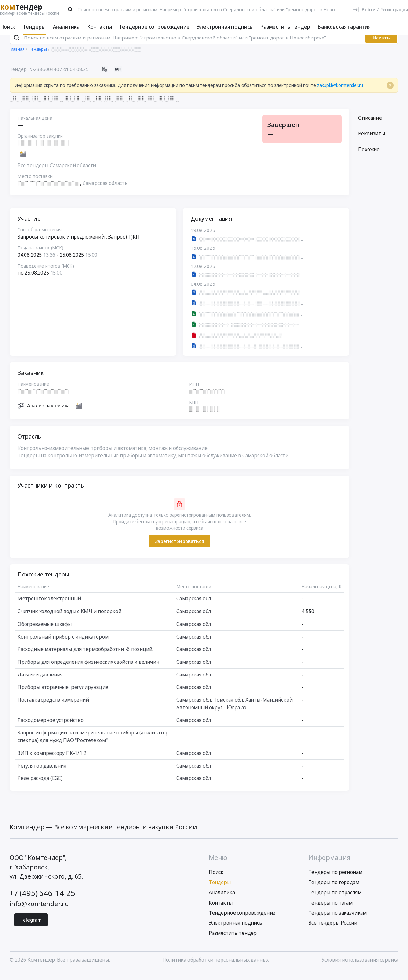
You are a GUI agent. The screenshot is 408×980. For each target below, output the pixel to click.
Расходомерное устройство (51, 728)
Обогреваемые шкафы (45, 632)
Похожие (369, 158)
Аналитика (66, 27)
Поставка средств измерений (53, 708)
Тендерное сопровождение (154, 27)
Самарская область (105, 192)
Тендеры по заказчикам (337, 921)
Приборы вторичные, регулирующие (63, 695)
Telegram (31, 928)
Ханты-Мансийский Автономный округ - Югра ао (234, 712)
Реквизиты (372, 142)
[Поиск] (70, 9)
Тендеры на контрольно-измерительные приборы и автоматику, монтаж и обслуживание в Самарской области (153, 464)
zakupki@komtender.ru (340, 93)
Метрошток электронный (49, 607)
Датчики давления (40, 683)
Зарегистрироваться (179, 549)
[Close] (390, 94)
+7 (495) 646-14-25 (42, 901)
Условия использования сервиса (360, 968)
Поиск (8, 27)
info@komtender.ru (39, 912)
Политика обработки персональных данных (215, 968)
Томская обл (228, 708)
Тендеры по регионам (335, 881)
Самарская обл (194, 607)
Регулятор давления (42, 774)
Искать (381, 46)
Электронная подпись (225, 27)
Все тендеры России (333, 931)
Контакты (99, 27)
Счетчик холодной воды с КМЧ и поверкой (69, 619)
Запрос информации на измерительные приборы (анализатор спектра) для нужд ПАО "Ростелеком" (93, 745)
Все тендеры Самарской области (57, 174)
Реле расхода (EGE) (40, 786)
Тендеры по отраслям (335, 901)
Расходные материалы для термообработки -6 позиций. (85, 657)
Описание (370, 126)
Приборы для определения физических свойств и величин (88, 670)
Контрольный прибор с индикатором (63, 645)
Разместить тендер (285, 27)
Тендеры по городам (334, 891)
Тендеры (34, 27)
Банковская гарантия (344, 27)
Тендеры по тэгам (330, 911)
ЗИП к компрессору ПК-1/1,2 (52, 761)
